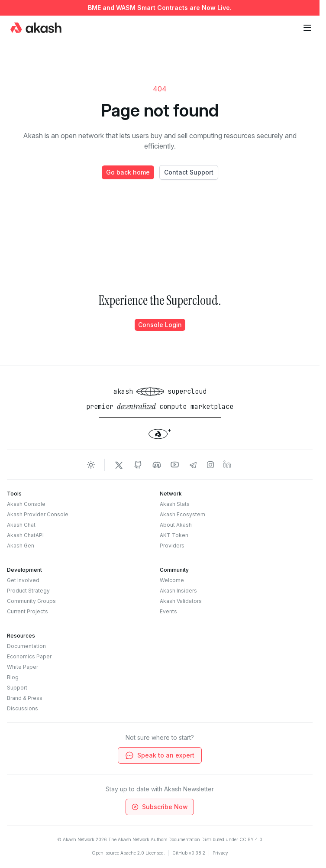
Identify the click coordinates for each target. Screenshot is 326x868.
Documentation (26, 646)
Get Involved (23, 580)
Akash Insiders (178, 591)
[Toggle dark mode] (91, 465)
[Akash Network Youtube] (175, 465)
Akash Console (26, 504)
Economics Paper (29, 656)
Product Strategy (28, 591)
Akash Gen (21, 546)
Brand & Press (25, 698)
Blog (13, 677)
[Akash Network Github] (138, 465)
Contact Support (189, 172)
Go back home (128, 172)
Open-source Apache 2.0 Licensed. (128, 853)
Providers (172, 546)
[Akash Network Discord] (157, 465)
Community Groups (31, 601)
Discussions (23, 708)
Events (168, 611)
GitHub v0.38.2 (189, 853)
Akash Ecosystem (182, 514)
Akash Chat (21, 525)
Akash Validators (181, 601)
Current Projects (27, 611)
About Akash (176, 525)
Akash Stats (175, 504)
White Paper (23, 667)
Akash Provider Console (38, 514)
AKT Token (174, 535)
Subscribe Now (159, 807)
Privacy (220, 853)
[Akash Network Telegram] (193, 465)
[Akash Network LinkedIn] (228, 465)
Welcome (172, 580)
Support (17, 688)
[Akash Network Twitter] (119, 465)
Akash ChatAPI (25, 535)
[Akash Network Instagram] (210, 465)
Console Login (160, 325)
